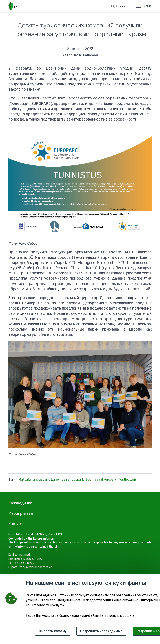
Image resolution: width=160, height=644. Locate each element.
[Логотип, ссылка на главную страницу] (13, 6)
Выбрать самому (53, 631)
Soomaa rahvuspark (101, 479)
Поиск (121, 6)
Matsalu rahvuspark (34, 479)
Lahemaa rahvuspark (67, 479)
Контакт (16, 524)
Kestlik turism (129, 479)
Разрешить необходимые (101, 631)
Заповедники (20, 503)
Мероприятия (21, 513)
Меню (144, 6)
